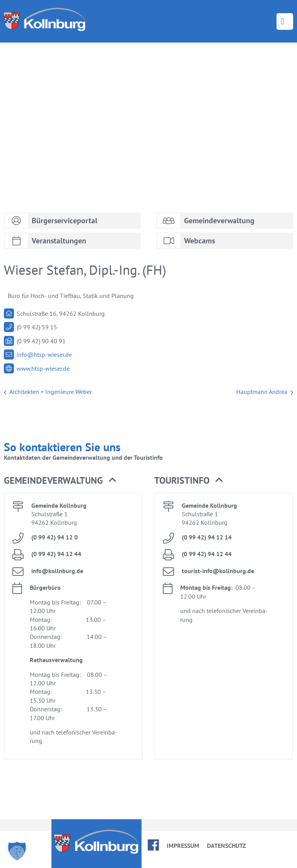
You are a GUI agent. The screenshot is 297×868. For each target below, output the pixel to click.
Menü (285, 21)
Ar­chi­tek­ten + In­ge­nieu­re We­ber (48, 392)
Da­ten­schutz (226, 846)
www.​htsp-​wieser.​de (43, 368)
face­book (153, 845)
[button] (17, 851)
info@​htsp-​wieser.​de (44, 354)
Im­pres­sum (183, 846)
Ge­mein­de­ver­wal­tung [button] (60, 481)
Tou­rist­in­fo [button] (189, 481)
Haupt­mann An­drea (265, 392)
